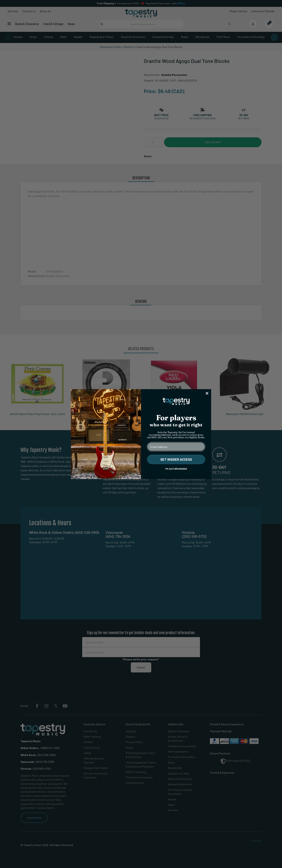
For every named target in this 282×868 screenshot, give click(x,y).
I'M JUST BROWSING (176, 469)
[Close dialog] (207, 393)
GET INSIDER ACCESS (176, 459)
